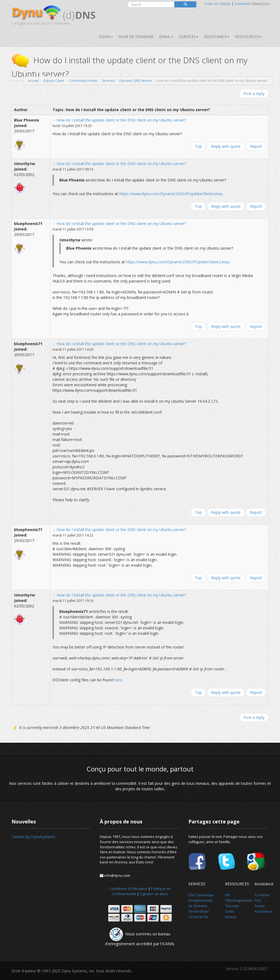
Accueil (33, 81)
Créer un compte (218, 4)
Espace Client (54, 81)
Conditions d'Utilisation (128, 889)
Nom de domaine (136, 37)
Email (166, 37)
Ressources (248, 37)
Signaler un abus (154, 894)
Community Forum (83, 81)
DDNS (106, 37)
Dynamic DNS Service (135, 81)
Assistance (217, 37)
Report (256, 146)
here (118, 680)
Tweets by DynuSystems (33, 837)
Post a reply (254, 93)
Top (198, 146)
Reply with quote (226, 146)
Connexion (243, 4)
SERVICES (189, 37)
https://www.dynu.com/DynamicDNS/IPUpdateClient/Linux (171, 194)
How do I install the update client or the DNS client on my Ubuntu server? (121, 120)
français (261, 4)
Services (108, 81)
